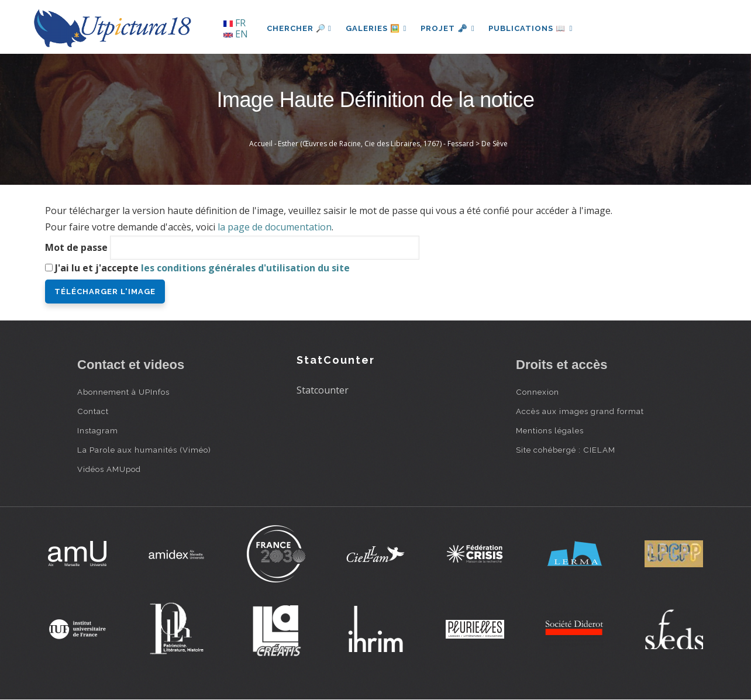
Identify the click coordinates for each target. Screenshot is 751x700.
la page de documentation (275, 227)
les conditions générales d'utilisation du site (245, 268)
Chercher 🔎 (299, 28)
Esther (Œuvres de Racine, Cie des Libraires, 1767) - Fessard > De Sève (393, 144)
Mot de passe (76, 247)
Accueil (261, 144)
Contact (93, 411)
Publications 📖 (531, 28)
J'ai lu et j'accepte (202, 268)
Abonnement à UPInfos (123, 392)
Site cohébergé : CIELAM (566, 450)
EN (236, 34)
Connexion (538, 392)
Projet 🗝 (448, 28)
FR (235, 23)
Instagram (98, 430)
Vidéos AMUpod (109, 469)
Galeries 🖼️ (376, 28)
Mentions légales (550, 430)
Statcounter (323, 390)
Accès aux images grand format (580, 411)
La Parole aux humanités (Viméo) (144, 450)
